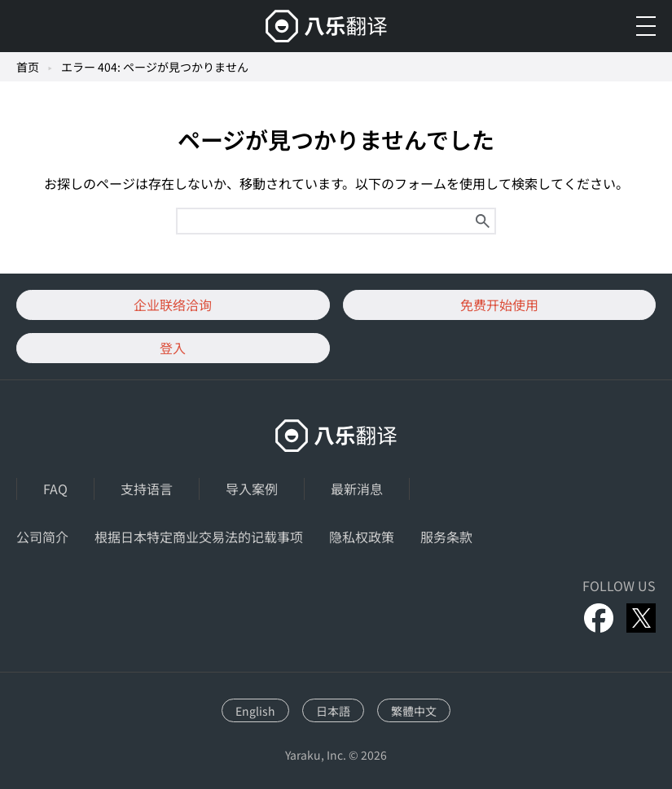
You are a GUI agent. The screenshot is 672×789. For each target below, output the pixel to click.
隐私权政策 (362, 537)
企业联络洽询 (173, 305)
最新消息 (357, 489)
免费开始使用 (499, 305)
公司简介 (42, 537)
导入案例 (252, 489)
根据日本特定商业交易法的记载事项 (199, 537)
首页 (28, 67)
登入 (173, 348)
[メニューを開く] (646, 26)
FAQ (55, 489)
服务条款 (446, 537)
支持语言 (147, 489)
